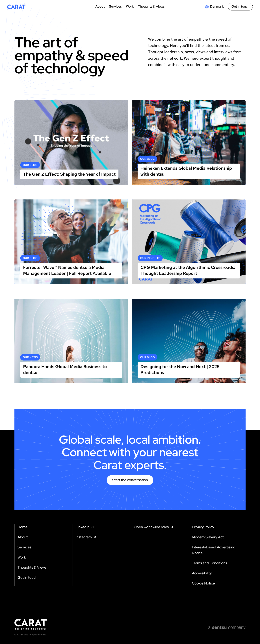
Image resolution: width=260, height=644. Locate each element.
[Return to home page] (16, 7)
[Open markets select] (214, 7)
